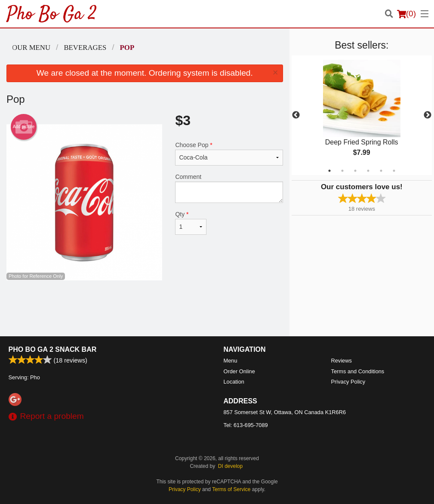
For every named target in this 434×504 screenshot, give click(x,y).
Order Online (239, 371)
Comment (229, 188)
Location (234, 382)
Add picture (24, 127)
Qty (191, 223)
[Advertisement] (145, 308)
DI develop (230, 466)
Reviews (342, 361)
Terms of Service (231, 489)
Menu (231, 361)
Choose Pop (229, 154)
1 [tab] (329, 171)
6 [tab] (394, 171)
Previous (296, 115)
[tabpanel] (362, 115)
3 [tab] (355, 171)
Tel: (246, 425)
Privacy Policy (348, 382)
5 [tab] (381, 171)
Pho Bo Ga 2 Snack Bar (53, 349)
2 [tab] (342, 171)
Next (428, 115)
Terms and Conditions (358, 371)
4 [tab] (368, 171)
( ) (406, 14)
